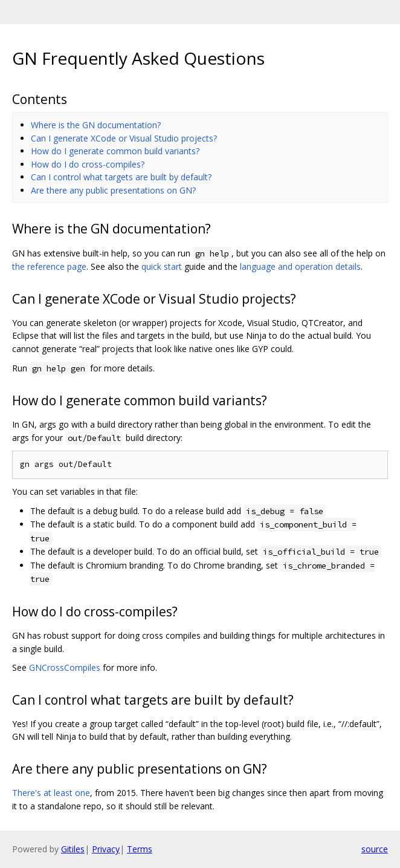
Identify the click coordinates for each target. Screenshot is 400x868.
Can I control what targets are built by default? (121, 177)
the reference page (49, 266)
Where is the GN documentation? (96, 125)
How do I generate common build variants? (115, 151)
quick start (162, 266)
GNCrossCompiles (65, 667)
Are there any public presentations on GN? (113, 190)
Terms (140, 849)
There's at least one (51, 793)
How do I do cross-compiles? (88, 164)
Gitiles (73, 849)
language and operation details (300, 266)
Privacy (106, 849)
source (375, 849)
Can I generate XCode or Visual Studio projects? (124, 138)
